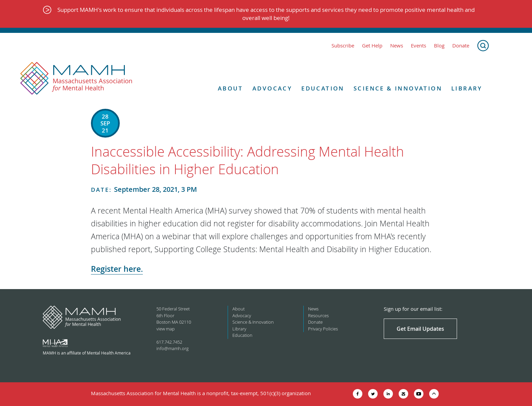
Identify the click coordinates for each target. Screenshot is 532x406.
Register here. (117, 269)
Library (467, 88)
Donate (461, 46)
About (231, 88)
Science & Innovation (398, 88)
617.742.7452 (169, 342)
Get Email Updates (420, 329)
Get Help (372, 46)
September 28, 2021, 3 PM (144, 189)
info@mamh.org (173, 348)
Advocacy (272, 88)
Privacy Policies (323, 329)
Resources (318, 316)
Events (419, 46)
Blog (439, 46)
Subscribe (343, 46)
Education (323, 88)
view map (166, 329)
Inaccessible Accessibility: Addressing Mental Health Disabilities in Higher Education (248, 160)
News (397, 46)
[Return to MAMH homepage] (76, 79)
